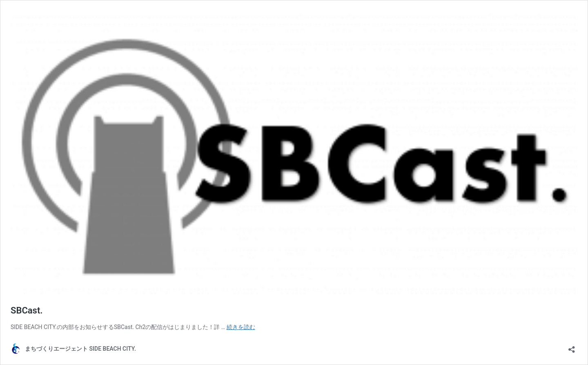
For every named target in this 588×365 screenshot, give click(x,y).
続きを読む (241, 327)
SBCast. (27, 310)
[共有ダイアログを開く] (572, 347)
